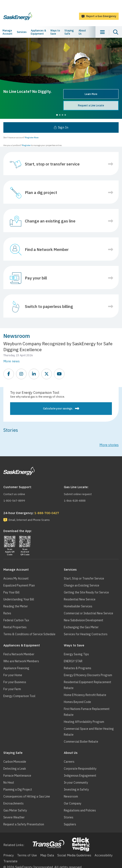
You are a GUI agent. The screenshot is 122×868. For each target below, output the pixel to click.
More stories (109, 445)
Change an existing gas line (50, 221)
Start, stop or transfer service (52, 164)
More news (11, 361)
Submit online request (78, 494)
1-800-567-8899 (14, 501)
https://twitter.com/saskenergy (47, 374)
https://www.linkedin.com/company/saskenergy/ (34, 374)
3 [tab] (62, 115)
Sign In (63, 127)
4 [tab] (65, 115)
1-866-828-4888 (75, 501)
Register (26, 145)
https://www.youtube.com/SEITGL (59, 374)
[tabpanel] (61, 78)
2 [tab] (60, 115)
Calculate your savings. (58, 408)
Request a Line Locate (91, 105)
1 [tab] (57, 115)
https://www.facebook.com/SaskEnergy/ (9, 374)
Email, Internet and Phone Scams (29, 520)
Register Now (32, 137)
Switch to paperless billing (49, 306)
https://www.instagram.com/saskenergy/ (21, 374)
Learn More (91, 94)
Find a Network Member (47, 249)
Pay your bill (36, 278)
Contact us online (14, 494)
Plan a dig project (41, 192)
